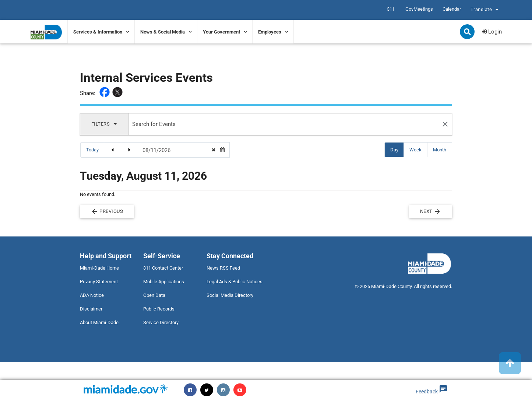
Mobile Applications (164, 282)
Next (431, 211)
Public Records (159, 309)
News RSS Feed (223, 268)
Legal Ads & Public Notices (235, 282)
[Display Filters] (104, 124)
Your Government (221, 32)
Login (492, 32)
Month (442, 149)
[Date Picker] (177, 150)
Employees (270, 32)
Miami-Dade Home (99, 268)
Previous (107, 211)
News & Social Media (163, 32)
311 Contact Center (163, 268)
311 (391, 9)
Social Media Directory (230, 295)
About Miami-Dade (99, 322)
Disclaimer (91, 309)
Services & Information (98, 32)
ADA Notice (92, 295)
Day (397, 149)
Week (418, 149)
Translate (486, 10)
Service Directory (161, 322)
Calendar (452, 9)
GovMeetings (419, 9)
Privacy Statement (99, 282)
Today (92, 150)
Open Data (154, 295)
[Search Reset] (445, 124)
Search (468, 32)
